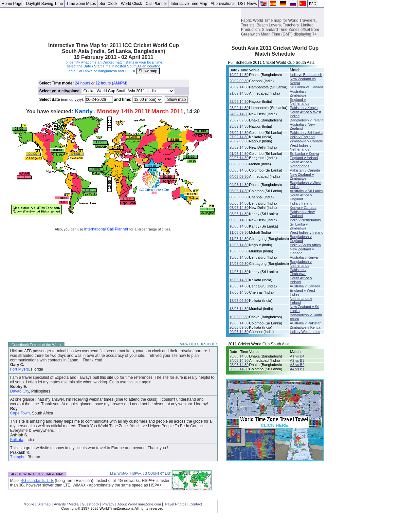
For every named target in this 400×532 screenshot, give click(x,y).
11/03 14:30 (239, 239)
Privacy (108, 504)
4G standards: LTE (37, 481)
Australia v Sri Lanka (306, 191)
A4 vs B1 (297, 369)
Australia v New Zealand (302, 126)
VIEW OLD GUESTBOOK (199, 344)
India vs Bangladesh (306, 75)
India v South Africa (305, 245)
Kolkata (17, 440)
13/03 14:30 (239, 257)
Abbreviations (223, 4)
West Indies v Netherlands (300, 147)
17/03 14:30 (239, 292)
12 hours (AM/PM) (111, 83)
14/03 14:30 (239, 272)
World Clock (131, 4)
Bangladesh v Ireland (307, 120)
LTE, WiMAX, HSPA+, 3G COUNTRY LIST (141, 474)
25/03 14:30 (239, 365)
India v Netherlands (305, 220)
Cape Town (20, 413)
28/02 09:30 (239, 141)
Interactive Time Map (189, 4)
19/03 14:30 (239, 323)
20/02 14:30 (239, 87)
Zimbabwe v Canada (306, 141)
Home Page (12, 4)
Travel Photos (175, 504)
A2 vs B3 (297, 360)
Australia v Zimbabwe (298, 93)
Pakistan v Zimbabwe (298, 272)
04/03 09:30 (239, 176)
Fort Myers (19, 369)
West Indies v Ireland (307, 232)
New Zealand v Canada (302, 251)
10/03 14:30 (239, 226)
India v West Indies (305, 332)
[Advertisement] (120, 22)
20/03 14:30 (239, 332)
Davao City (20, 391)
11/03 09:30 (239, 232)
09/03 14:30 (239, 220)
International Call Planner (106, 229)
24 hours (83, 83)
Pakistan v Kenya (304, 108)
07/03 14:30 (239, 208)
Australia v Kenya (304, 257)
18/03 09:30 (239, 301)
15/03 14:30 (239, 280)
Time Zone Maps (81, 4)
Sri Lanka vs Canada (306, 87)
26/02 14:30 (239, 133)
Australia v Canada (305, 286)
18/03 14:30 (239, 309)
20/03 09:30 (239, 327)
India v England (302, 137)
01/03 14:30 (239, 154)
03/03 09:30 (239, 164)
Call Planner (156, 4)
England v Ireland (304, 158)
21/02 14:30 (239, 93)
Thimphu (18, 457)
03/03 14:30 (239, 170)
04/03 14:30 (239, 185)
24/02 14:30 (239, 114)
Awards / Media (66, 504)
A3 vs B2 (297, 365)
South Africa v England (301, 197)
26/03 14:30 (239, 369)
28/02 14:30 (239, 147)
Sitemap (44, 504)
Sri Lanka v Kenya (304, 154)
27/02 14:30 (239, 137)
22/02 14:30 (239, 101)
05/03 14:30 (239, 191)
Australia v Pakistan (306, 323)
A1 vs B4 (297, 356)
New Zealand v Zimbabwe (302, 176)
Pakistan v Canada (305, 170)
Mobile (29, 504)
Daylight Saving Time (44, 4)
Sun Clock (109, 4)
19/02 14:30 (239, 75)
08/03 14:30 (239, 214)
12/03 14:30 (239, 245)
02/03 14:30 (239, 158)
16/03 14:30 (239, 286)
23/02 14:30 (239, 108)
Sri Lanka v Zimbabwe (299, 226)
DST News (247, 4)
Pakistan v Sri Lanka (306, 133)
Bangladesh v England (301, 239)
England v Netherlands (299, 101)
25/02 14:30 (239, 126)
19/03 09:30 (239, 317)
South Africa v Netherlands (301, 164)
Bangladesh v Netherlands (301, 264)
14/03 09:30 (239, 264)
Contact (196, 504)
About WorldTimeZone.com (139, 504)
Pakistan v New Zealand (302, 214)
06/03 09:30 (239, 197)
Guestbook (91, 504)
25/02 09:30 (239, 120)
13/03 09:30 (239, 251)
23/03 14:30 (239, 356)
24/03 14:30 (239, 360)
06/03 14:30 (239, 203)
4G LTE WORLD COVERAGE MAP (37, 474)
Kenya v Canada (303, 208)
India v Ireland (301, 203)
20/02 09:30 (239, 81)
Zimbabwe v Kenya (305, 327)
